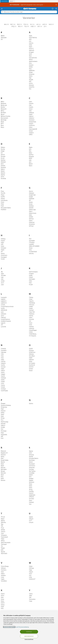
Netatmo (3, 363)
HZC (2, 244)
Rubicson (3, 455)
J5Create (3, 275)
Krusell (31, 284)
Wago (31, 570)
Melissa (31, 316)
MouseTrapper (33, 330)
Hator (2, 242)
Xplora (3, 605)
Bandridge (4, 120)
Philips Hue (4, 407)
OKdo (31, 361)
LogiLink (3, 323)
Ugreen (31, 517)
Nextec (3, 380)
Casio (30, 102)
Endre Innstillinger (29, 639)
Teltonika (3, 522)
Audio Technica (33, 38)
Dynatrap (3, 178)
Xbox (2, 597)
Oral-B (31, 349)
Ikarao (31, 248)
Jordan (3, 281)
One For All (32, 365)
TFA (2, 526)
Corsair (31, 131)
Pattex (3, 413)
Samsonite (32, 467)
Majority (31, 301)
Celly (30, 111)
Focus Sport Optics (6, 208)
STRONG (31, 497)
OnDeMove (32, 352)
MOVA (31, 332)
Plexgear (3, 403)
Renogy (3, 471)
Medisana (32, 314)
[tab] (5, 1)
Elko (30, 151)
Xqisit (2, 606)
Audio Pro (32, 87)
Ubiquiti (31, 519)
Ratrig (2, 456)
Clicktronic (32, 125)
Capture (31, 116)
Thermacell (4, 544)
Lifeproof (3, 317)
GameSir (31, 208)
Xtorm (3, 596)
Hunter (3, 259)
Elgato (31, 147)
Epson (31, 166)
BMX (2, 123)
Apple (31, 36)
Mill (30, 321)
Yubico (31, 594)
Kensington (32, 279)
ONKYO (31, 367)
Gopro (31, 220)
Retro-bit (3, 473)
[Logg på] (53, 9)
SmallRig (31, 491)
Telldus (3, 541)
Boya (2, 125)
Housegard (4, 257)
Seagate (31, 480)
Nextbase (3, 378)
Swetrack (31, 502)
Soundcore (32, 464)
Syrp (30, 504)
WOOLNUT (32, 579)
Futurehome (4, 200)
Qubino (31, 403)
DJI (2, 153)
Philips (3, 418)
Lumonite (3, 327)
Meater (31, 306)
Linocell (3, 305)
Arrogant (31, 52)
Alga (30, 78)
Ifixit (30, 239)
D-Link (3, 158)
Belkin (3, 102)
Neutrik (3, 376)
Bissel (2, 122)
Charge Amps (32, 122)
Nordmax (3, 389)
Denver (3, 155)
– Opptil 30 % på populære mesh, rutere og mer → (27, 5)
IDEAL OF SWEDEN (34, 246)
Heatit (3, 250)
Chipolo (31, 123)
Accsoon (31, 65)
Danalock (3, 167)
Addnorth (32, 50)
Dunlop (3, 149)
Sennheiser (32, 460)
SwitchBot (32, 473)
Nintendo (3, 349)
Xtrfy (2, 608)
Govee (31, 204)
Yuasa (31, 601)
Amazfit (31, 80)
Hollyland (3, 248)
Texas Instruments (6, 542)
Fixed (2, 206)
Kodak (31, 275)
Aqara (31, 47)
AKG (30, 39)
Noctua (3, 385)
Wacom (31, 572)
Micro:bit (31, 319)
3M (2, 39)
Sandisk (31, 456)
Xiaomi (3, 594)
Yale (30, 597)
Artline (31, 83)
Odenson (31, 360)
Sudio (30, 453)
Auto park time (33, 58)
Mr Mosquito (32, 336)
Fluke (2, 191)
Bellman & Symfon (6, 116)
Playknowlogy (5, 422)
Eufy (30, 149)
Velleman (3, 568)
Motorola (31, 328)
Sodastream (32, 495)
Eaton (31, 153)
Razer (2, 464)
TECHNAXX (4, 553)
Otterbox (31, 354)
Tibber (3, 539)
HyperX (3, 241)
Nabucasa (3, 352)
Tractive (3, 531)
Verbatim (3, 575)
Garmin (31, 191)
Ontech (31, 369)
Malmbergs (32, 303)
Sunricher (31, 499)
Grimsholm (32, 224)
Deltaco (3, 147)
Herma (3, 253)
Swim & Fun (32, 466)
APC (30, 81)
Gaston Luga (32, 209)
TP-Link (3, 517)
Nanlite (3, 365)
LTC (2, 325)
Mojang (31, 297)
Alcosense (32, 74)
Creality (31, 107)
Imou (30, 250)
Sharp (31, 484)
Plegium (3, 425)
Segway (31, 451)
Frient (2, 202)
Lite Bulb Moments (6, 321)
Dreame (3, 166)
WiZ (30, 575)
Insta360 (31, 244)
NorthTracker (4, 391)
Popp (2, 433)
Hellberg (3, 239)
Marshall (31, 310)
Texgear (3, 548)
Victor (2, 577)
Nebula (3, 370)
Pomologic (4, 431)
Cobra (31, 127)
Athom (31, 59)
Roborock (3, 451)
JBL (2, 272)
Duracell (3, 156)
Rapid (2, 466)
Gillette (31, 217)
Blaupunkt (4, 109)
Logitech (3, 299)
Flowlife (3, 193)
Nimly (2, 383)
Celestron (32, 118)
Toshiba (3, 530)
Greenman (32, 222)
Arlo (30, 41)
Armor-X (31, 48)
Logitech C (4, 301)
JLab (2, 277)
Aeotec (31, 67)
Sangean (31, 478)
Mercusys (32, 305)
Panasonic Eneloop (6, 405)
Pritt (2, 438)
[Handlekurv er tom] (56, 9)
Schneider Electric (34, 458)
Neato (3, 369)
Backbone (3, 103)
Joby (2, 279)
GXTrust (31, 226)
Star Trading (32, 471)
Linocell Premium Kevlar (7, 306)
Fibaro (3, 195)
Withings (31, 568)
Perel (2, 416)
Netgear (3, 374)
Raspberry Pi (4, 453)
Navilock (3, 367)
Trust (2, 533)
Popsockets (4, 435)
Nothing (3, 361)
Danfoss (3, 160)
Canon (31, 109)
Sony (30, 477)
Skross (31, 489)
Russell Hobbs (5, 460)
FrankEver (4, 209)
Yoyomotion (32, 599)
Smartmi (31, 493)
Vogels (3, 579)
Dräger (3, 151)
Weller (31, 566)
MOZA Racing (33, 334)
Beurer (3, 114)
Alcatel (31, 72)
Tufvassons (4, 535)
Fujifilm (3, 197)
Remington (4, 469)
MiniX (31, 323)
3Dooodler (4, 38)
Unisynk (31, 522)
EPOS (31, 158)
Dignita (3, 175)
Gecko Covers (33, 213)
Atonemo (31, 85)
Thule (2, 528)
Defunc (3, 169)
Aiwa (30, 63)
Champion (32, 120)
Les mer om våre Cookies (9, 627)
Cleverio (31, 103)
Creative (31, 133)
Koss (30, 283)
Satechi (31, 475)
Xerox (2, 601)
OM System (32, 363)
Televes (3, 521)
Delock (3, 171)
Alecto (31, 76)
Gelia (30, 215)
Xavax (2, 599)
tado (2, 550)
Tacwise (3, 552)
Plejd (2, 409)
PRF (2, 436)
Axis (30, 89)
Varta (2, 572)
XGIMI (3, 603)
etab (30, 160)
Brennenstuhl (4, 118)
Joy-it (2, 283)
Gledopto (31, 193)
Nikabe (3, 381)
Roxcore (3, 480)
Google (31, 197)
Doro (2, 164)
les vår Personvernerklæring (22, 627)
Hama (2, 246)
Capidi (31, 114)
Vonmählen (4, 581)
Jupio (2, 284)
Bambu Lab (4, 105)
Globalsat (32, 199)
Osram (31, 370)
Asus (30, 69)
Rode (2, 478)
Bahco (3, 111)
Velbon (3, 574)
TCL (2, 546)
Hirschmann (4, 255)
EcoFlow (31, 155)
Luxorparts (4, 297)
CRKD (31, 134)
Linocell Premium (5, 319)
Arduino (31, 43)
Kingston (31, 274)
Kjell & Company (33, 272)
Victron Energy (5, 566)
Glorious (31, 219)
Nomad (3, 387)
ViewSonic (4, 570)
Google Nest (32, 195)
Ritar (2, 458)
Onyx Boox (32, 356)
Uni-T (30, 521)
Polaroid (3, 411)
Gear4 (31, 211)
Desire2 (3, 173)
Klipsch (31, 277)
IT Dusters (32, 242)
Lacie (2, 312)
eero (30, 162)
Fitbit (2, 204)
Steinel (31, 462)
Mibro (31, 317)
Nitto (2, 354)
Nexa (2, 356)
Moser (31, 299)
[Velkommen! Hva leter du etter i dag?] (30, 12)
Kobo (30, 281)
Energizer (31, 156)
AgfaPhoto (32, 70)
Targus (3, 519)
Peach (2, 414)
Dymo (2, 177)
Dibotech (3, 162)
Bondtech (3, 113)
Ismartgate (32, 241)
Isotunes (31, 253)
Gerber (31, 202)
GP (30, 200)
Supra (31, 500)
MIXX (31, 325)
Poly (2, 429)
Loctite (3, 308)
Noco (2, 358)
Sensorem (32, 482)
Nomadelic (4, 350)
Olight (31, 358)
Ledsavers (4, 314)
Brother (3, 107)
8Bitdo (3, 36)
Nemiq (3, 372)
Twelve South (4, 537)
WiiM (30, 574)
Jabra (2, 274)
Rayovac (3, 467)
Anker (31, 45)
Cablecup (31, 113)
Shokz (31, 488)
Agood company (33, 61)
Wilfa (30, 577)
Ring (2, 477)
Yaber (31, 596)
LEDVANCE (4, 310)
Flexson (3, 199)
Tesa (2, 524)
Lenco (2, 316)
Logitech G (4, 303)
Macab (31, 308)
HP (2, 252)
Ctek (30, 105)
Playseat (3, 424)
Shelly (31, 486)
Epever (31, 164)
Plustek (3, 427)
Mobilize (31, 327)
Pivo (2, 420)
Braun (2, 127)
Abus (30, 56)
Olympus (31, 350)
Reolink (3, 462)
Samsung (31, 455)
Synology (31, 469)
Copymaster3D (33, 129)
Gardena (31, 206)
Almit (30, 54)
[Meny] (2, 9)
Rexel (2, 475)
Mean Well (32, 312)
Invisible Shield (33, 252)
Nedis (2, 360)
